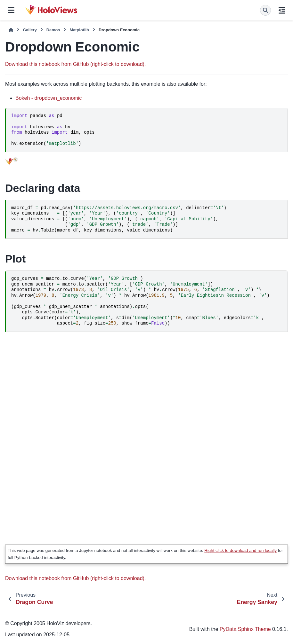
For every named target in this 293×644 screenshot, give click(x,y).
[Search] (265, 10)
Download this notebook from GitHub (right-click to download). (75, 64)
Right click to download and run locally (240, 550)
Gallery (30, 30)
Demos (53, 30)
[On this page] (282, 10)
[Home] (11, 30)
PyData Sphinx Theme (245, 629)
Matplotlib (79, 30)
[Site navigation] (11, 10)
